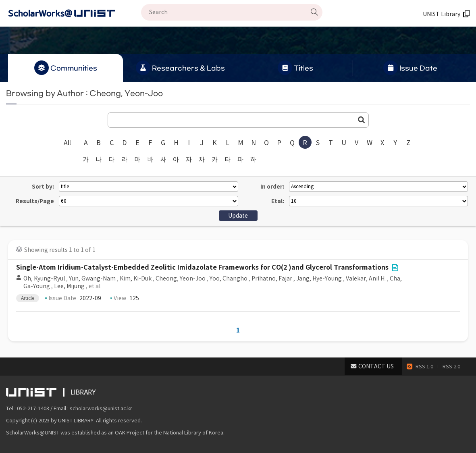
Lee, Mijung (69, 286)
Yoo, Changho (229, 278)
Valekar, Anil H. (366, 278)
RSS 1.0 (424, 367)
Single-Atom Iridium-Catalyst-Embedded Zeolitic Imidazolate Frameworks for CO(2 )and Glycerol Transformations (202, 267)
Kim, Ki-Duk (136, 278)
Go (362, 120)
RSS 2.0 (451, 367)
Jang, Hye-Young (319, 278)
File (395, 268)
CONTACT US (376, 366)
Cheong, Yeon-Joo (181, 278)
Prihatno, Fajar (272, 278)
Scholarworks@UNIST (75, 13)
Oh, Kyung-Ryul (44, 278)
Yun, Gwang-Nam (92, 278)
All (67, 143)
